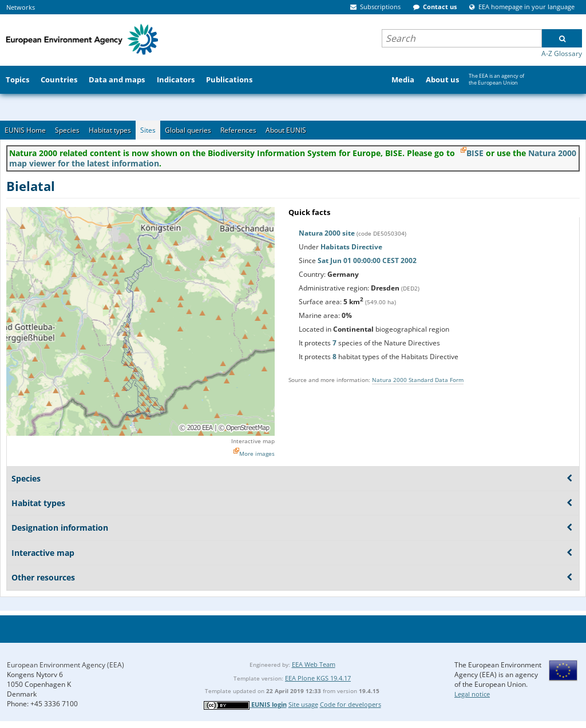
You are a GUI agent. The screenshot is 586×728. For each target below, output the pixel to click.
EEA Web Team (314, 664)
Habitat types (110, 130)
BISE (475, 153)
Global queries (188, 130)
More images (257, 453)
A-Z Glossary (562, 53)
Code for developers (351, 704)
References (238, 130)
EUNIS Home (25, 130)
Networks (21, 7)
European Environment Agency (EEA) (66, 665)
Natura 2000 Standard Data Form (418, 380)
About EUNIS (286, 130)
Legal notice (472, 694)
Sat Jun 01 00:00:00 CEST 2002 (367, 260)
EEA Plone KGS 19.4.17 (318, 678)
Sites (148, 130)
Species (67, 130)
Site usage (303, 704)
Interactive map (253, 441)
